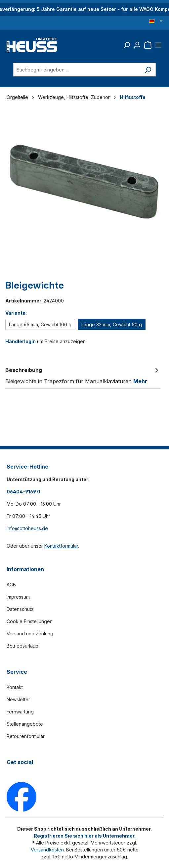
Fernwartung (20, 712)
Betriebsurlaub (22, 646)
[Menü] (158, 45)
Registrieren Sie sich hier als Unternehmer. (85, 836)
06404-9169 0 (23, 492)
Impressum (18, 597)
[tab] (83, 375)
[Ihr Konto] (137, 45)
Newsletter (18, 699)
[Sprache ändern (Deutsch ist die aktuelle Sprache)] (156, 22)
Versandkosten (47, 850)
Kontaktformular (61, 546)
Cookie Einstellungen (30, 621)
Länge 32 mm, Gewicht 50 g (112, 324)
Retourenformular (26, 736)
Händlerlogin (21, 341)
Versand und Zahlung (30, 634)
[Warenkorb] (148, 45)
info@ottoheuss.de (27, 528)
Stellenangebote (25, 724)
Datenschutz (20, 609)
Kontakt (15, 687)
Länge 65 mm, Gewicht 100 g (40, 324)
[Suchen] (127, 45)
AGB (11, 585)
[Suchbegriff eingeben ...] (77, 70)
